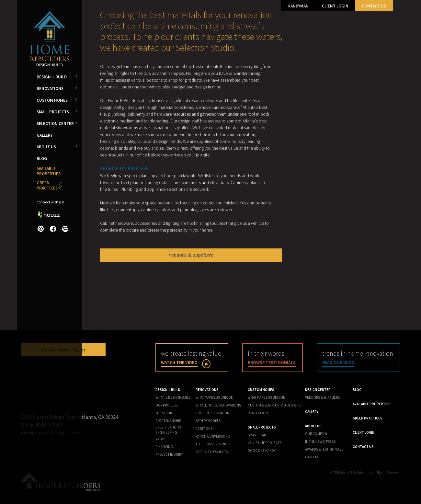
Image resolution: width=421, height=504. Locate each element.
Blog (42, 159)
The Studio (165, 413)
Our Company (316, 434)
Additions (204, 429)
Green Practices (47, 185)
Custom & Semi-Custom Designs (274, 406)
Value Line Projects (265, 443)
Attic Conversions (211, 444)
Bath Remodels (208, 421)
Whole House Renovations (218, 406)
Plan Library (258, 413)
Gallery (45, 135)
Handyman (298, 6)
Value (160, 439)
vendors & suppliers (191, 255)
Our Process (166, 406)
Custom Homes (52, 100)
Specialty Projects (212, 452)
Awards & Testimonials (324, 450)
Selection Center (55, 124)
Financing (164, 447)
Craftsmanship (168, 421)
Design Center (318, 390)
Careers (312, 457)
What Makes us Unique (266, 398)
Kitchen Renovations (213, 413)
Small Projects (53, 112)
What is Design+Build (173, 398)
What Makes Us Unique (214, 398)
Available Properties (49, 171)
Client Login (335, 6)
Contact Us (374, 6)
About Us (46, 147)
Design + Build (52, 77)
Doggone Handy (262, 451)
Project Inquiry (169, 455)
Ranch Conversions (213, 437)
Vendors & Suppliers (322, 398)
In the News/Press (320, 442)
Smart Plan (257, 435)
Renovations (50, 89)
